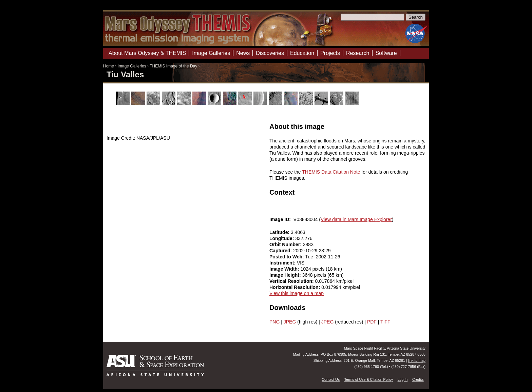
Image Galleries (132, 66)
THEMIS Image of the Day (173, 66)
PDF (372, 322)
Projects (330, 53)
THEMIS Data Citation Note (331, 172)
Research (358, 53)
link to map (417, 360)
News (243, 53)
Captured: (281, 251)
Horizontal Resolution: (295, 287)
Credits (418, 379)
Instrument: (283, 263)
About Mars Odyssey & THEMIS (147, 53)
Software (386, 53)
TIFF (385, 322)
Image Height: (286, 275)
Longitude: (282, 238)
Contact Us (331, 379)
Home (109, 66)
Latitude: (280, 232)
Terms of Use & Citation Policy (369, 379)
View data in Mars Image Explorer (356, 219)
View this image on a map (297, 293)
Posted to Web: (287, 257)
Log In (403, 379)
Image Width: (285, 269)
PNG (274, 322)
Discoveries (270, 53)
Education (302, 53)
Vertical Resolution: (292, 281)
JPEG (290, 322)
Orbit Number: (286, 244)
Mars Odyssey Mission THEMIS (123, 8)
